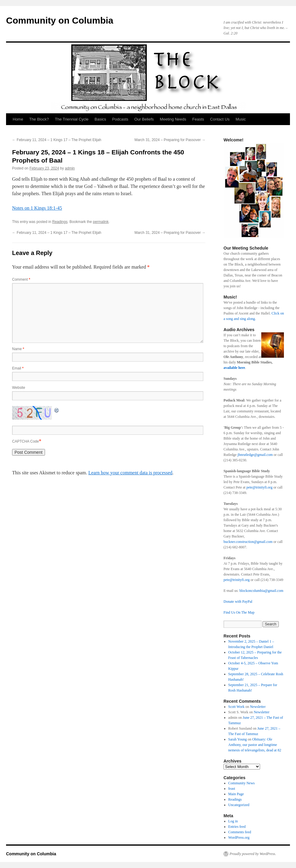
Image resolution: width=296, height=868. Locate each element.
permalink (101, 222)
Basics (100, 119)
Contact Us (220, 119)
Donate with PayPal (238, 602)
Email (18, 368)
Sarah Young (238, 739)
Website (19, 388)
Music (241, 119)
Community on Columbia (60, 20)
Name (18, 349)
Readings (60, 222)
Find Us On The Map (239, 612)
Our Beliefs (144, 119)
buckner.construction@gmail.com (248, 542)
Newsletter (258, 707)
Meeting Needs (173, 119)
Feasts (198, 119)
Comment (21, 279)
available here (234, 368)
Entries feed (237, 827)
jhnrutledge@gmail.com (255, 455)
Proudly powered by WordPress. (253, 854)
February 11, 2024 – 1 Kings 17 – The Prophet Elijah (57, 140)
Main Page (236, 794)
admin (70, 168)
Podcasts (120, 119)
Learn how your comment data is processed (130, 473)
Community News (242, 783)
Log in (233, 821)
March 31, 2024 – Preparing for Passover (170, 140)
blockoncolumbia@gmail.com (261, 591)
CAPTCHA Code (26, 441)
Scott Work (236, 707)
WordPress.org (239, 837)
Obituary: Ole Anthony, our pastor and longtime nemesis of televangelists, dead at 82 (255, 745)
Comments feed (240, 832)
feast (232, 789)
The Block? (39, 119)
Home (18, 119)
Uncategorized (239, 805)
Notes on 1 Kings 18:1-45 (37, 208)
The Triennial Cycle (72, 119)
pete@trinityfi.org (259, 487)
